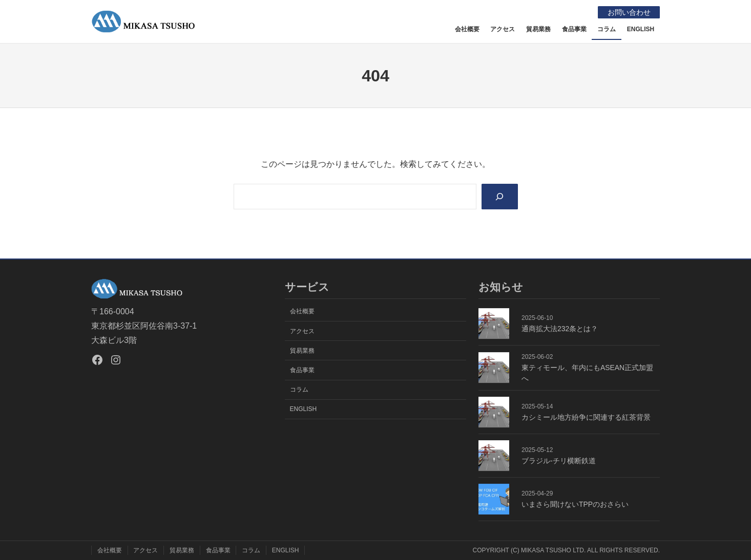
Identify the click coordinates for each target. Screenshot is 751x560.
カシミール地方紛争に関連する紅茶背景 (586, 417)
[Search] (500, 196)
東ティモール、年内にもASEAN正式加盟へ (587, 373)
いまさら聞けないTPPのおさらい (575, 504)
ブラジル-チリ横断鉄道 (559, 461)
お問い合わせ (629, 12)
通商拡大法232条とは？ (560, 329)
